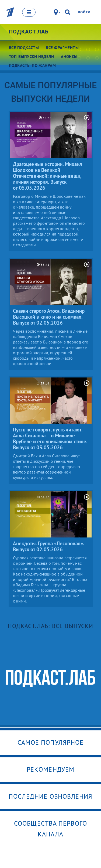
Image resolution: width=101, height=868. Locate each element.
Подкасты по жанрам (32, 65)
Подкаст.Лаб (29, 32)
